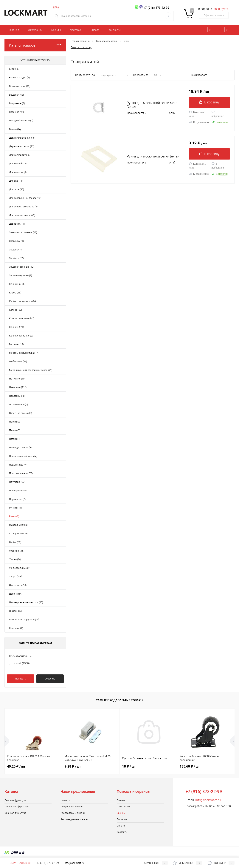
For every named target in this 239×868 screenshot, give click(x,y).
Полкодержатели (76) (21, 473)
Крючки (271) (17, 327)
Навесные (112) (18, 387)
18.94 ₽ (199, 92)
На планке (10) (17, 379)
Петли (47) (15, 430)
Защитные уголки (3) (21, 275)
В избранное (218, 114)
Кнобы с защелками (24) (23, 301)
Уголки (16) (15, 559)
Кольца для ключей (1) (22, 318)
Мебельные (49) (18, 361)
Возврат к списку (81, 47)
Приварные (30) (18, 490)
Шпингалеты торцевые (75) (24, 620)
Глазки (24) (15, 129)
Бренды (56, 30)
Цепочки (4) (16, 594)
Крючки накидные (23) (22, 336)
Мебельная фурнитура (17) (24, 353)
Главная (14, 30)
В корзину (209, 102)
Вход (56, 7)
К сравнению (199, 122)
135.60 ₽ (190, 766)
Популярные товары (72, 807)
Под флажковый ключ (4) (23, 456)
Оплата (95, 30)
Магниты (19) (16, 344)
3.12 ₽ (198, 143)
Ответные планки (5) (21, 413)
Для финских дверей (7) (22, 215)
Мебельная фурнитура (17, 807)
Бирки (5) (14, 69)
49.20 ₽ (16, 766)
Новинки (65, 800)
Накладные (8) (17, 396)
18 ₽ (129, 766)
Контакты (115, 30)
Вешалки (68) (16, 95)
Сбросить (50, 679)
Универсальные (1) (20, 568)
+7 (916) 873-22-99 (48, 863)
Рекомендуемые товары (74, 819)
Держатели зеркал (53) (22, 138)
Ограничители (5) (18, 404)
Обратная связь (18, 863)
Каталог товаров (35, 45)
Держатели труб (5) (20, 155)
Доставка (76, 30)
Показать (20, 679)
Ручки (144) (15, 508)
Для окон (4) (16, 181)
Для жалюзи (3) (18, 172)
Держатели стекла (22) (22, 146)
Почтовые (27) (17, 482)
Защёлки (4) (16, 250)
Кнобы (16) (15, 293)
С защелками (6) (18, 533)
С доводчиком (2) (19, 525)
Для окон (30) (17, 189)
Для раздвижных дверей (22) (25, 198)
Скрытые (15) (17, 551)
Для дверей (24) (18, 164)
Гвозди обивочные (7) (21, 121)
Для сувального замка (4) (23, 207)
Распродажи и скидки (73, 813)
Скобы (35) (15, 542)
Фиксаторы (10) (18, 585)
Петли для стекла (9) (20, 447)
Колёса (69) (15, 310)
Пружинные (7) (17, 499)
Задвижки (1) (16, 241)
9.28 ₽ (73, 766)
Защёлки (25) (16, 258)
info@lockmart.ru (208, 800)
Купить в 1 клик (197, 114)
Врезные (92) (16, 112)
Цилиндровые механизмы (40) (26, 602)
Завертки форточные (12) (23, 232)
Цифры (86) (15, 611)
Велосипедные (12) (20, 86)
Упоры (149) (16, 577)
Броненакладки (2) (19, 78)
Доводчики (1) (17, 224)
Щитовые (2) (16, 628)
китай (22, 663)
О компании (35, 30)
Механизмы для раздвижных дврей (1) (31, 370)
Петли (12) (15, 422)
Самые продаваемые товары (119, 700)
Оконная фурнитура (15, 813)
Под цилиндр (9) (18, 465)
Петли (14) (15, 439)
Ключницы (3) (17, 284)
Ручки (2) (14, 516)
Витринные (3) (17, 103)
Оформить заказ (214, 15)
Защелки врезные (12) (22, 267)
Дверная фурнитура (15, 800)
